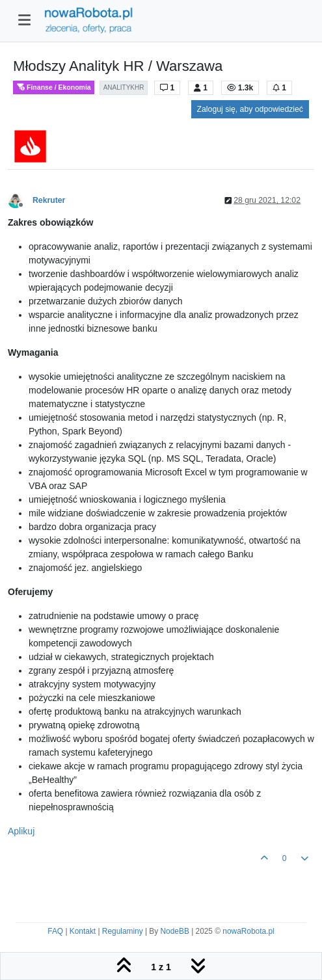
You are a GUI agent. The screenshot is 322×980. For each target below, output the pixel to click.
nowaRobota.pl (248, 931)
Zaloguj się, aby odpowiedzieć (250, 109)
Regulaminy (123, 931)
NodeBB (175, 931)
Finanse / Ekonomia (54, 87)
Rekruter (49, 200)
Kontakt (83, 931)
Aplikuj (21, 831)
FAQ (55, 931)
